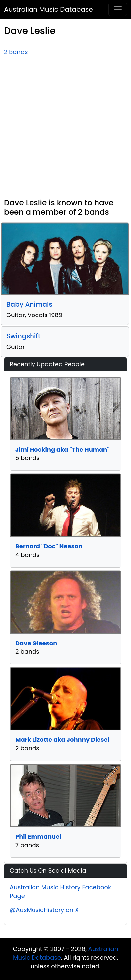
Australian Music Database (48, 9)
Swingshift (23, 336)
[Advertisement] (62, 133)
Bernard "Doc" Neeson (49, 546)
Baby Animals (29, 304)
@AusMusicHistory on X (44, 910)
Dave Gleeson (36, 643)
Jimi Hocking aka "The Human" (63, 449)
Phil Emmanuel (38, 837)
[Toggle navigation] (118, 9)
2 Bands (16, 52)
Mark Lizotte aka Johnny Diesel (62, 740)
